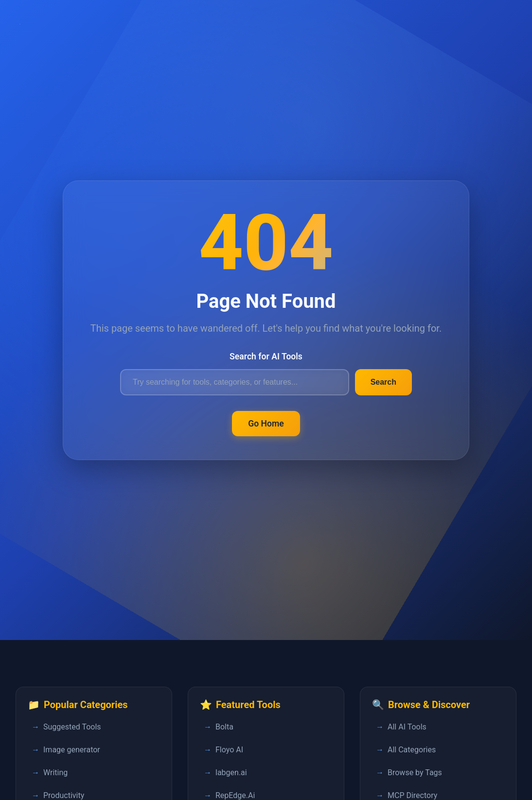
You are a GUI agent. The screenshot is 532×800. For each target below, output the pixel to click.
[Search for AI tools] (235, 382)
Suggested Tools (72, 727)
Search (383, 382)
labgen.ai (231, 773)
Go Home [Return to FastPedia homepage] (266, 424)
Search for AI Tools (266, 356)
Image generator (72, 750)
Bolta (224, 727)
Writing (55, 773)
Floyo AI (229, 750)
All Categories (412, 750)
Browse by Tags (415, 773)
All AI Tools (407, 727)
